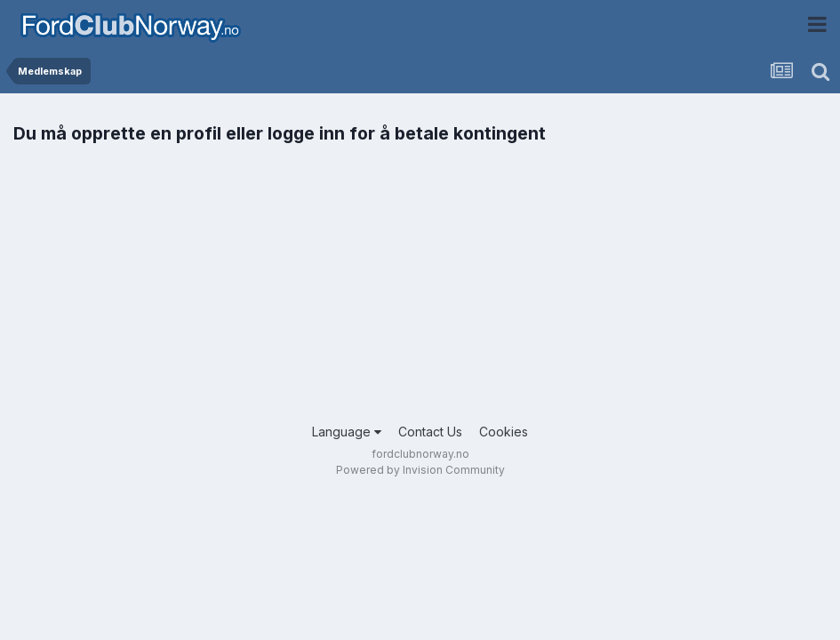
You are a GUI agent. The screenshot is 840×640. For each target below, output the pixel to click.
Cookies (504, 432)
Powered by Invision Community (420, 470)
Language (347, 432)
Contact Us (430, 432)
